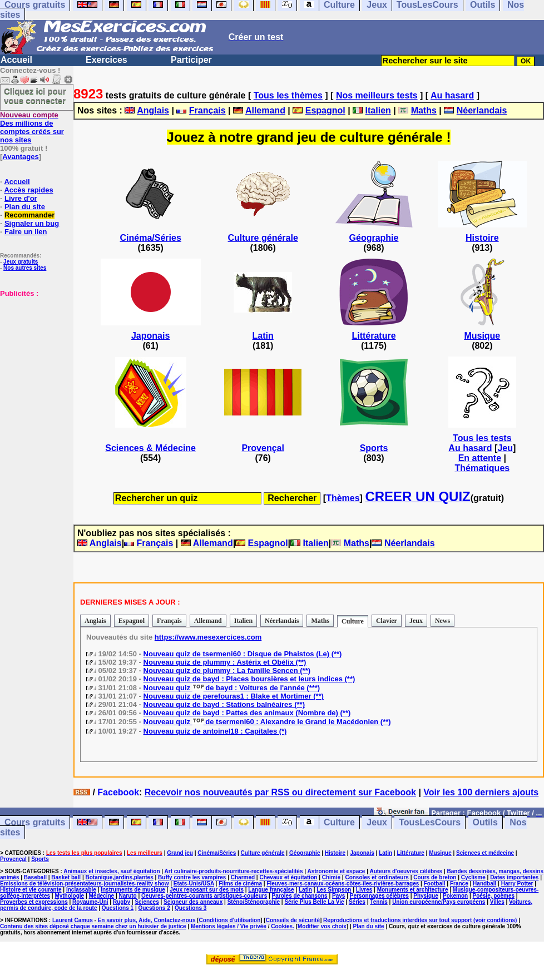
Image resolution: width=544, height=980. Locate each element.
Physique (426, 896)
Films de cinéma (240, 884)
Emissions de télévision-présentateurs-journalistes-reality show (84, 884)
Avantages (20, 157)
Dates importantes (514, 877)
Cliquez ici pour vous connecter (35, 96)
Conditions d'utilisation (230, 920)
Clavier (387, 621)
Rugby (122, 902)
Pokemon (455, 896)
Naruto (127, 896)
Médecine (102, 896)
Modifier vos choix (322, 926)
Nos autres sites (25, 268)
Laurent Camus (73, 920)
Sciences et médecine (485, 853)
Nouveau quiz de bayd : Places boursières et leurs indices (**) (249, 679)
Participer (191, 60)
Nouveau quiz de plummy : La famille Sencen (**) (227, 670)
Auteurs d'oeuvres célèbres (406, 871)
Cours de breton (435, 877)
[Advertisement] (33, 353)
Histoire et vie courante (31, 890)
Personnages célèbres (379, 896)
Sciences (147, 902)
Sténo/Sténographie (254, 902)
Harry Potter (517, 884)
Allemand (265, 110)
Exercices (107, 60)
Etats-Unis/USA (194, 884)
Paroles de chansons (300, 896)
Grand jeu (180, 853)
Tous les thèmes (288, 95)
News (442, 621)
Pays (338, 896)
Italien (378, 110)
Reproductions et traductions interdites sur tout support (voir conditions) (420, 920)
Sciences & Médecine (150, 448)
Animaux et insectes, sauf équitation (112, 871)
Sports (374, 448)
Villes (497, 902)
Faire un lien (26, 232)
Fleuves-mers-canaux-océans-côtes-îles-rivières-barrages (343, 884)
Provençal (263, 448)
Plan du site (25, 207)
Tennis (379, 902)
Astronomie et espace (336, 871)
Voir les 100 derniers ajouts (481, 792)
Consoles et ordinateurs (377, 877)
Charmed (243, 877)
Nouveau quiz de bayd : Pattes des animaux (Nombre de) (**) (247, 713)
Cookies (282, 926)
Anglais (153, 110)
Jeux (416, 621)
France (459, 884)
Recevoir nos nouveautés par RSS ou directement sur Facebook (280, 792)
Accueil (16, 60)
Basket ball (66, 877)
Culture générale (263, 238)
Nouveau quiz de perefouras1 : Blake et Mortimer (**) (234, 696)
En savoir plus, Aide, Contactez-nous (147, 920)
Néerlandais (482, 110)
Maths (424, 110)
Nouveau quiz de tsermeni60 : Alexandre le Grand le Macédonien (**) (267, 722)
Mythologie (69, 896)
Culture (353, 621)
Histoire (482, 238)
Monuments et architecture (413, 890)
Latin (263, 336)
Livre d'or (21, 198)
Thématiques (482, 468)
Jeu (505, 448)
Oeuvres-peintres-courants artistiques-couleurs (204, 896)
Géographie (374, 238)
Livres (364, 890)
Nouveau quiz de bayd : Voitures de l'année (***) (232, 688)
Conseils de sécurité (293, 920)
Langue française (271, 890)
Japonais (150, 336)
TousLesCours (430, 822)
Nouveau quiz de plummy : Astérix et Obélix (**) (225, 662)
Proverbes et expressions (34, 902)
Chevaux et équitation (288, 877)
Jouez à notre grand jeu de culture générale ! (309, 137)
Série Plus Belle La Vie (314, 902)
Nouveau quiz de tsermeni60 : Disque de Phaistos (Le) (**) (243, 654)
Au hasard (452, 95)
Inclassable (81, 890)
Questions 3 (191, 908)
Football (435, 884)
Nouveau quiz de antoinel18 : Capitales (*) (215, 731)
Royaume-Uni (90, 902)
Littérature (374, 336)
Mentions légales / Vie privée (229, 926)
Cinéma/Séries (151, 238)
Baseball (35, 877)
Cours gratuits (35, 822)
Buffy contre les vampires (192, 877)
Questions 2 (154, 908)
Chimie (331, 877)
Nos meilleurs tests (377, 95)
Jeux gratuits (21, 262)
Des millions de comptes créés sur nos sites (32, 127)
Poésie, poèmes (493, 896)
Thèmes (343, 498)
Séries (357, 902)
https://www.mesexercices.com (208, 637)
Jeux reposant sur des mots (207, 890)
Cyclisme (473, 877)
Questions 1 (118, 908)
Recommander (29, 215)
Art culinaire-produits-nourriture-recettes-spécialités (234, 871)
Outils (485, 822)
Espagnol (325, 110)
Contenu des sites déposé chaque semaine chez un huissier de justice (93, 926)
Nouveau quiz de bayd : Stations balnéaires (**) (224, 704)
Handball (484, 884)
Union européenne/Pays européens (439, 902)
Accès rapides (28, 190)
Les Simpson (334, 890)
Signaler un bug (32, 223)
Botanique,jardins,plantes (120, 877)
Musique (482, 336)
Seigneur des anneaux (193, 902)
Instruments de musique (133, 890)
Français (207, 110)
